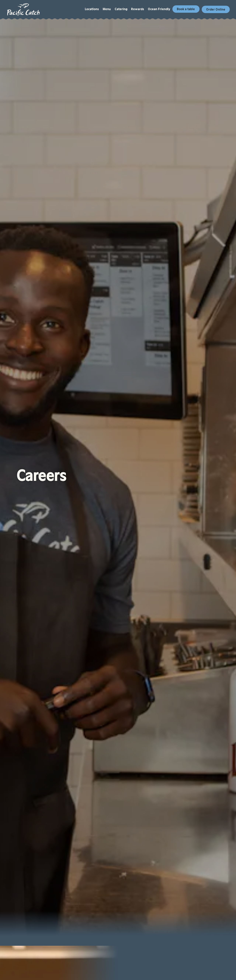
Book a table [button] (186, 9)
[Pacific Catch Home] (24, 9)
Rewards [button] (138, 9)
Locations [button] (92, 9)
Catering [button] (121, 9)
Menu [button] (107, 9)
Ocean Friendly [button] (159, 9)
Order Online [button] (216, 9)
